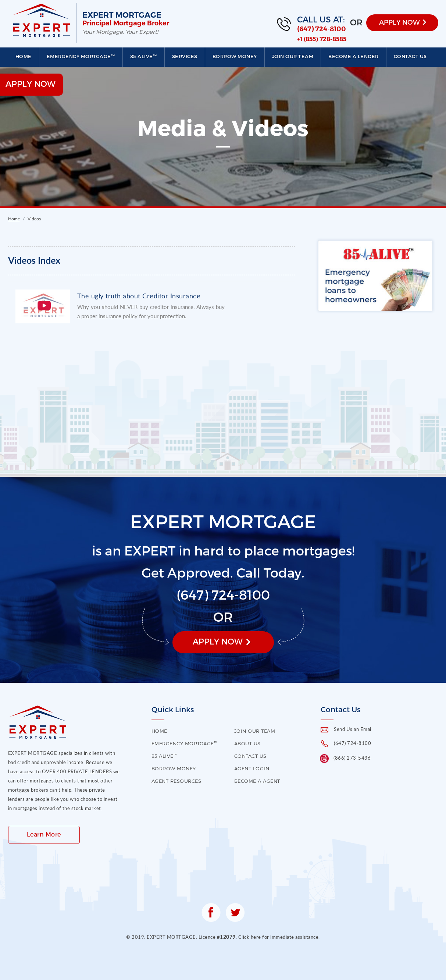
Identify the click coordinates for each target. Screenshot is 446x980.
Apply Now (218, 641)
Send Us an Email (353, 729)
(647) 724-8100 (322, 29)
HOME (159, 731)
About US (247, 743)
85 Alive (144, 56)
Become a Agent (257, 781)
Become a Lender (354, 56)
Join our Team (293, 56)
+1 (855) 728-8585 (322, 39)
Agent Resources (176, 781)
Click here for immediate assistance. (279, 937)
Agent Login (252, 768)
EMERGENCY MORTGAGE (81, 56)
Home (24, 56)
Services (185, 56)
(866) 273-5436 (352, 758)
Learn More (44, 834)
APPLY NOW (399, 22)
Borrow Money (235, 56)
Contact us (410, 56)
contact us (250, 756)
